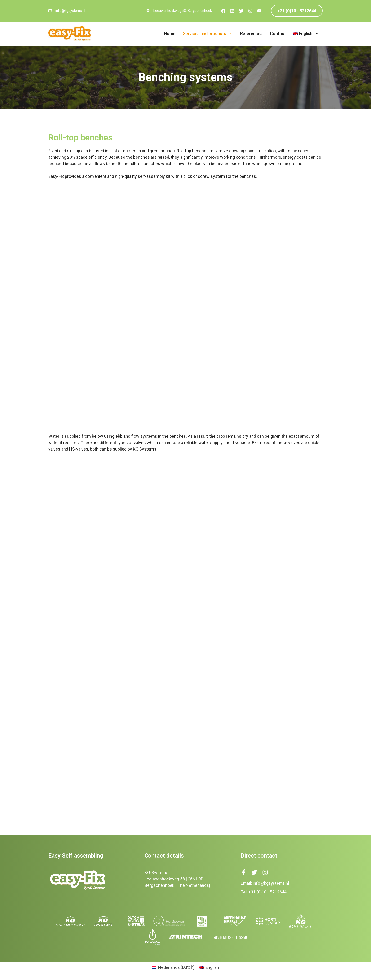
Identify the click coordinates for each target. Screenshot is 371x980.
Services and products (210, 34)
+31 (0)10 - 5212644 (297, 11)
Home (170, 33)
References (251, 33)
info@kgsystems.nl (70, 11)
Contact (278, 33)
